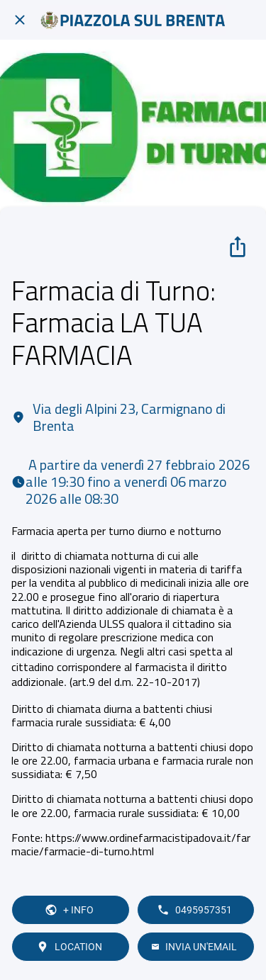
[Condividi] (238, 247)
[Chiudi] (20, 20)
